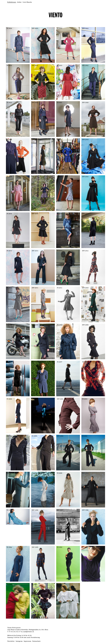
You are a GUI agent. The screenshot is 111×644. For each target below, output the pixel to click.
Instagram (19, 641)
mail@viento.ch (29, 632)
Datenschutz (36, 641)
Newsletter (11, 641)
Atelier (19, 2)
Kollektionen (12, 2)
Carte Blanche (27, 2)
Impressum (27, 641)
